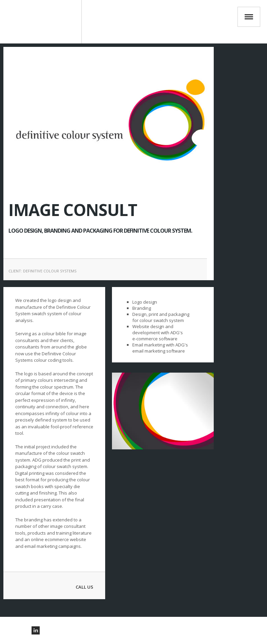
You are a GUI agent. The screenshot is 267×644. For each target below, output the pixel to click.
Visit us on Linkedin (36, 630)
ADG (44, 22)
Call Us (84, 587)
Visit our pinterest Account (17, 630)
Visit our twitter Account (26, 630)
